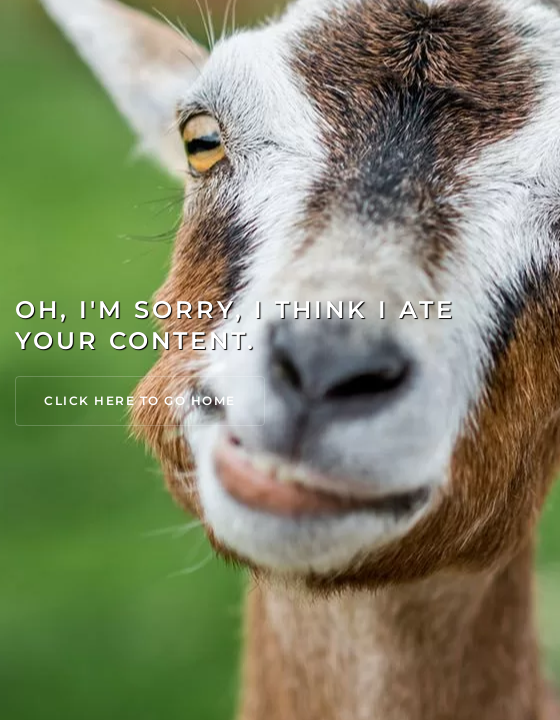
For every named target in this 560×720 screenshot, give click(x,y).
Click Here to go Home (140, 400)
